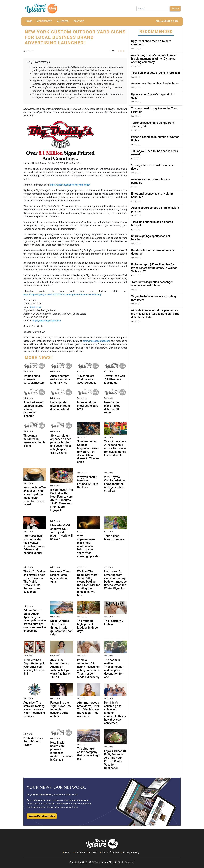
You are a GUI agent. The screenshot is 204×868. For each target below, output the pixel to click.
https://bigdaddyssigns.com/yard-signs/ (70, 185)
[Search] (153, 9)
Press (68, 853)
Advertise (80, 853)
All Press (63, 21)
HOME (29, 21)
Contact (93, 853)
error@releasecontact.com (96, 341)
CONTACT (79, 21)
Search (175, 9)
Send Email (36, 307)
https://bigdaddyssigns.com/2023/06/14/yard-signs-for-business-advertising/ (63, 295)
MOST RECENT (44, 21)
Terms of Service (110, 853)
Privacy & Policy (131, 853)
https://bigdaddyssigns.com (47, 321)
